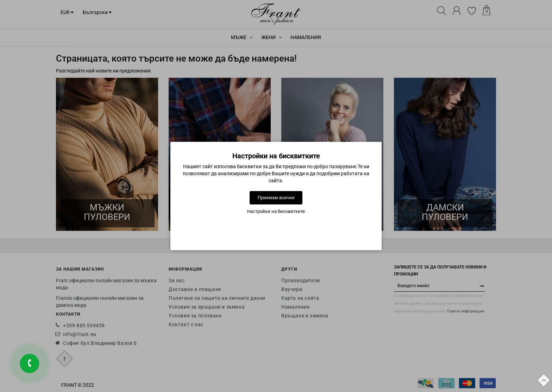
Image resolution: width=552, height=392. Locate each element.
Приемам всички (276, 198)
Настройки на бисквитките (276, 211)
